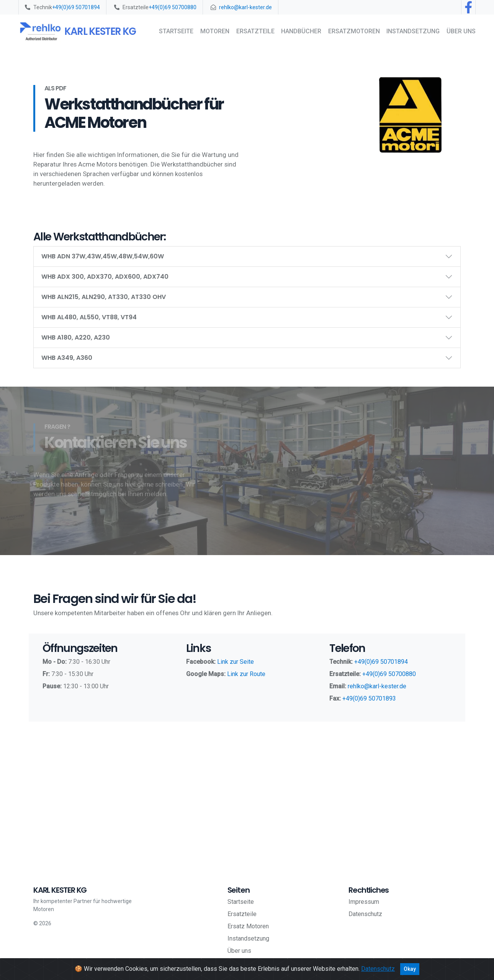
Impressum (364, 902)
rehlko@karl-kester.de (245, 7)
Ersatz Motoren (248, 926)
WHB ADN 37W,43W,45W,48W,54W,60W (103, 256)
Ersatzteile (255, 31)
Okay (410, 969)
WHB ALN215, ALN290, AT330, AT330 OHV (104, 297)
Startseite (176, 31)
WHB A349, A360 (67, 358)
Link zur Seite (236, 662)
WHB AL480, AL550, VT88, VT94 (89, 317)
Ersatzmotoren (354, 31)
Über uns (461, 31)
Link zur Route (246, 674)
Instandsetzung (413, 31)
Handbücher (301, 31)
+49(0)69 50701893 (369, 698)
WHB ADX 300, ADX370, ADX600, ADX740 (105, 277)
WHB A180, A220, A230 (76, 337)
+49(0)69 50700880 (173, 7)
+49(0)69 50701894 (76, 7)
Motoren (215, 31)
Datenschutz (365, 914)
